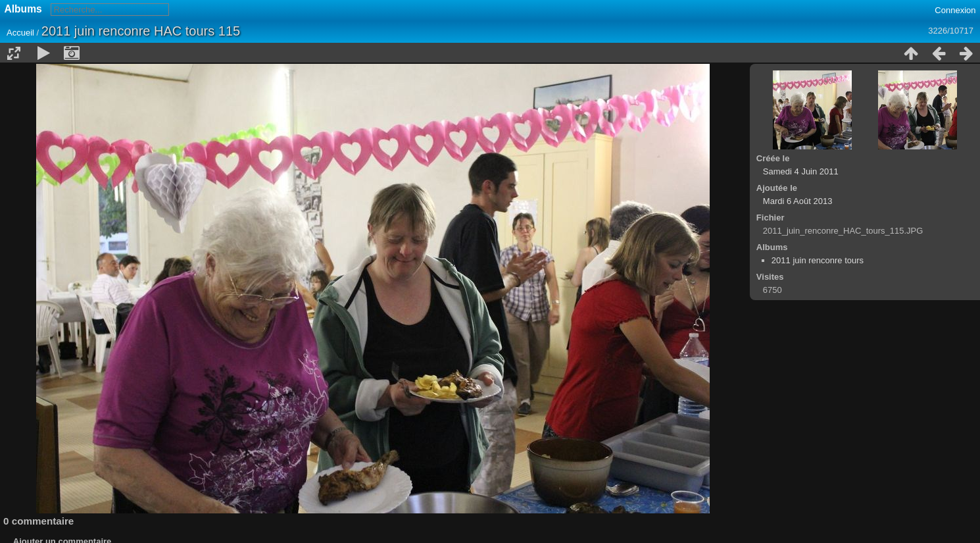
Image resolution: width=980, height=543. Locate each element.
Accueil (20, 33)
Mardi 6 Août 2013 (798, 201)
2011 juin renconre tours (818, 260)
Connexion (955, 10)
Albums (23, 9)
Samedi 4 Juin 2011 (801, 171)
